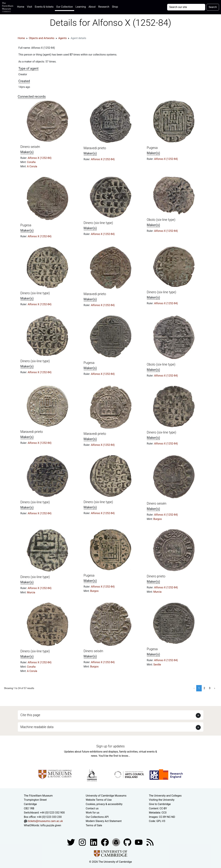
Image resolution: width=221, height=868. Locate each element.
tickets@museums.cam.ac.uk (45, 821)
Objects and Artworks (42, 38)
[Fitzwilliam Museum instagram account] (83, 842)
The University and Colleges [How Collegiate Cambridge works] (165, 796)
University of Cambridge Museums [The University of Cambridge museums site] (106, 796)
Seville (157, 665)
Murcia (31, 592)
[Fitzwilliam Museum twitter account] (71, 842)
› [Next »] (215, 688)
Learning (81, 7)
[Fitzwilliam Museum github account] (128, 842)
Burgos (157, 519)
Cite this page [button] (30, 715)
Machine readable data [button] (37, 727)
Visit (30, 7)
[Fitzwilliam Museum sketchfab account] (116, 842)
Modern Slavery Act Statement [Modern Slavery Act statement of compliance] (104, 821)
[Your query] (186, 7)
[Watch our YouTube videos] (139, 842)
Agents (63, 38)
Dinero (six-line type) (98, 223)
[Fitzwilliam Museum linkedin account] (105, 842)
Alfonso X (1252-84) (40, 158)
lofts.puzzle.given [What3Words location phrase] (51, 825)
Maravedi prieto (95, 148)
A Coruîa (32, 166)
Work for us (93, 813)
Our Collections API (97, 817)
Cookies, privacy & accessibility (104, 804)
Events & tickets (44, 7)
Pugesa (152, 148)
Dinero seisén (30, 147)
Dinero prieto (156, 576)
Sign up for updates (110, 746)
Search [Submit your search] (213, 7)
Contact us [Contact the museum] (92, 808)
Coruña (31, 162)
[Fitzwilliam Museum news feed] (150, 842)
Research (104, 7)
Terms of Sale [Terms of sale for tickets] (94, 825)
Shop (115, 7)
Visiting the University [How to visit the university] (162, 800)
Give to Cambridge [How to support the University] (160, 804)
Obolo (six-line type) (161, 220)
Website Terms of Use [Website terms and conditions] (99, 800)
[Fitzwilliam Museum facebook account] (94, 842)
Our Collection (65, 7)
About (92, 7)
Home (21, 6)
